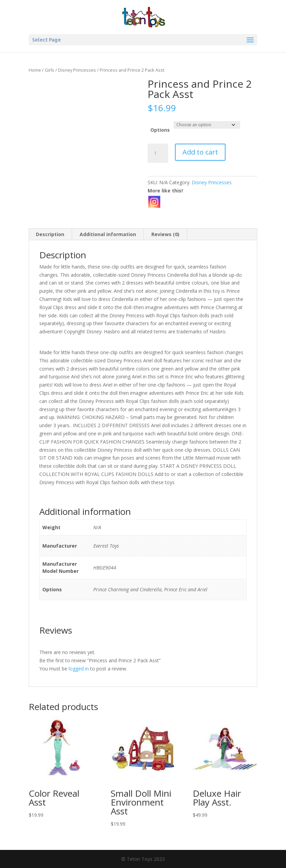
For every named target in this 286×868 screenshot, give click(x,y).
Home (35, 70)
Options (160, 130)
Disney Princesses (77, 70)
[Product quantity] (158, 153)
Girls (50, 70)
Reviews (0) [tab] (165, 234)
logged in (79, 669)
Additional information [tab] (108, 234)
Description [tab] (50, 234)
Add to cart (200, 152)
